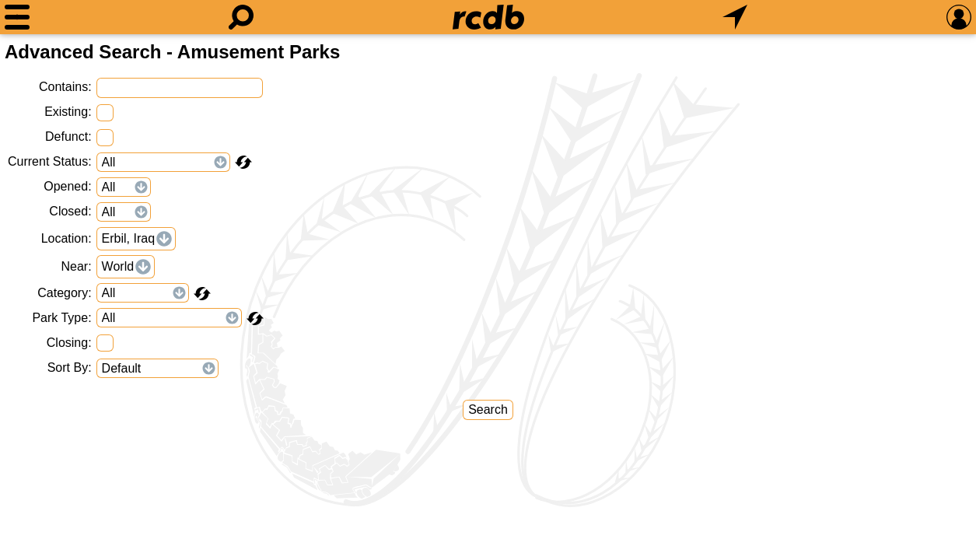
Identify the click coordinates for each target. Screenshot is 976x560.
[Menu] (17, 17)
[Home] (488, 17)
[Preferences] (959, 17)
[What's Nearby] (735, 17)
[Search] (241, 17)
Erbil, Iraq (128, 238)
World (118, 266)
